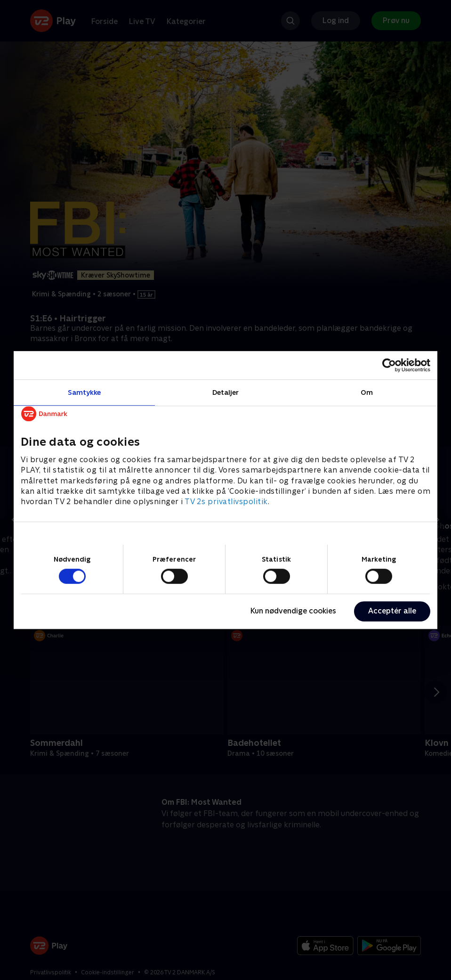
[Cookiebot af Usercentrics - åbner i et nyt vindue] (389, 365)
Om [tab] (367, 392)
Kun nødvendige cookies (293, 611)
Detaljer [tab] (226, 392)
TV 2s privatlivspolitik (226, 502)
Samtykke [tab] (85, 392)
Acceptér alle (392, 611)
